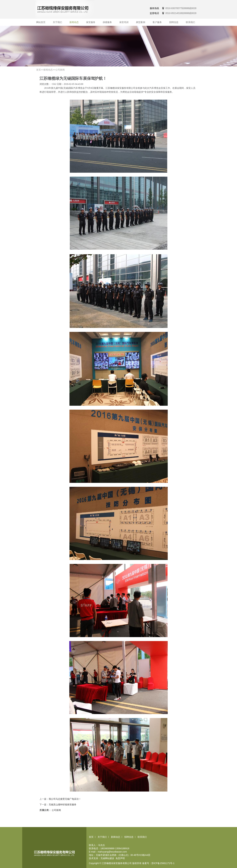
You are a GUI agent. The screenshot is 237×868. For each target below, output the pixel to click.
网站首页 (41, 22)
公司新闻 (60, 70)
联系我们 (190, 22)
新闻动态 (74, 22)
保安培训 (124, 22)
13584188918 (122, 848)
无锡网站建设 (107, 858)
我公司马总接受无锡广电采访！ (65, 799)
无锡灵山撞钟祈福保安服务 (63, 805)
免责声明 (120, 858)
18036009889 (107, 848)
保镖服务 (107, 22)
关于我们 (57, 22)
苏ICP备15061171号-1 (163, 863)
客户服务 (157, 22)
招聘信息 (174, 22)
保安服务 (91, 22)
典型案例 (141, 22)
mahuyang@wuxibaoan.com (112, 852)
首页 (39, 70)
